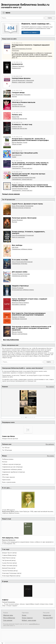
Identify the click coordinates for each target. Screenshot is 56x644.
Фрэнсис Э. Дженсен (18, 317)
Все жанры (51, 456)
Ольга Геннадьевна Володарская (22, 262)
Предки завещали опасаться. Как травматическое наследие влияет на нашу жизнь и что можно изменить (32, 186)
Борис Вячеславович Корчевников (23, 206)
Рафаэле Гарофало (18, 66)
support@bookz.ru (34, 624)
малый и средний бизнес (20, 334)
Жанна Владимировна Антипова (22, 49)
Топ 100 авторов (7, 450)
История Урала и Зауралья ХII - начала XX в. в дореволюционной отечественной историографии (30, 140)
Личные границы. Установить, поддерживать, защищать (29, 232)
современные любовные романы (12, 469)
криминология (16, 68)
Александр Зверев (18, 166)
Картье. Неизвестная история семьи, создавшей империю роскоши (30, 300)
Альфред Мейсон (17, 104)
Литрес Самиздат (27, 618)
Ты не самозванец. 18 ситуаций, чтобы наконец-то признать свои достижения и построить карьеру (30, 164)
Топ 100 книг (6, 448)
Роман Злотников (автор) (10, 566)
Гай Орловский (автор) (9, 560)
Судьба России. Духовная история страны (27, 204)
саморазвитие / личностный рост (22, 168)
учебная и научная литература (11, 464)
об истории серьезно (8, 477)
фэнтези (5, 462)
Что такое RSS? (48, 618)
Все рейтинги (50, 444)
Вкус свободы (17, 245)
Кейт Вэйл (15, 247)
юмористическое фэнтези (10, 439)
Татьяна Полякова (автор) (10, 571)
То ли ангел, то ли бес (20, 260)
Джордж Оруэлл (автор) (9, 553)
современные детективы (20, 264)
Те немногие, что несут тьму (22, 124)
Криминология (17, 64)
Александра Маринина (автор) (11, 576)
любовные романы (8, 459)
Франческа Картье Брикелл (20, 303)
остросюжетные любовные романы (23, 290)
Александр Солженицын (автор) (12, 573)
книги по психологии (18, 237)
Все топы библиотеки (11, 340)
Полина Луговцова (18, 288)
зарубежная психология (19, 319)
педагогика (15, 51)
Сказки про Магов (8, 436)
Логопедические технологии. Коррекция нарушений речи (31, 46)
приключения (6, 480)
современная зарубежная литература (13, 472)
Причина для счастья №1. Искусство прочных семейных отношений (29, 175)
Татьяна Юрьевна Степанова (21, 274)
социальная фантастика (19, 119)
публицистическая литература (21, 208)
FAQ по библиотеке (9, 618)
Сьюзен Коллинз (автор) (9, 563)
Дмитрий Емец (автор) (9, 568)
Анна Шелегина (17, 155)
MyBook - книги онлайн (29, 620)
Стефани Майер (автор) (9, 555)
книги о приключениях (9, 482)
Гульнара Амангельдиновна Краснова (24, 178)
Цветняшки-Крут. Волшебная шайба (25, 153)
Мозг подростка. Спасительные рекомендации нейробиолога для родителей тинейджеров (29, 314)
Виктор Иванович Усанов (20, 142)
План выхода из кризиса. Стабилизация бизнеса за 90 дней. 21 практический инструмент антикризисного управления (32, 328)
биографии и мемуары (19, 304)
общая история (17, 144)
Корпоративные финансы (21, 78)
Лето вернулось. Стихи (10, 538)
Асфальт (5, 600)
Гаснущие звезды (18, 93)
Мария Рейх (16, 117)
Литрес (24, 615)
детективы (5, 475)
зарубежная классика (19, 106)
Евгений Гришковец (9, 602)
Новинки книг (47, 615)
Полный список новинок (11, 194)
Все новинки (50, 387)
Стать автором (8, 620)
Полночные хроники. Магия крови (24, 218)
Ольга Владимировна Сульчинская (23, 235)
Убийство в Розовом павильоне (24, 102)
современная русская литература (12, 467)
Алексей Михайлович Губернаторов (23, 80)
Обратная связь (8, 615)
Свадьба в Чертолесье (20, 286)
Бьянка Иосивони (17, 220)
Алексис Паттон (17, 127)
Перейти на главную (30, 32)
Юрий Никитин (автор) (9, 558)
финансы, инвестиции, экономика (22, 82)
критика (14, 96)
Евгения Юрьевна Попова (20, 189)
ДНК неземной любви (20, 272)
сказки (14, 157)
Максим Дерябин (17, 332)
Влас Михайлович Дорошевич (21, 95)
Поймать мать (17, 115)
